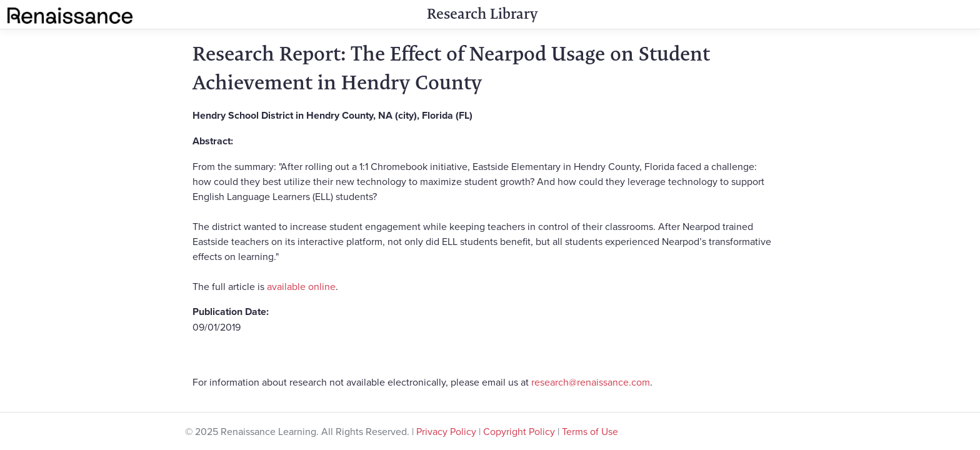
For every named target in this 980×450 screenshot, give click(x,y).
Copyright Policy (519, 431)
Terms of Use (590, 431)
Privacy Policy (446, 431)
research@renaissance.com (591, 382)
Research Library (482, 14)
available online (301, 286)
